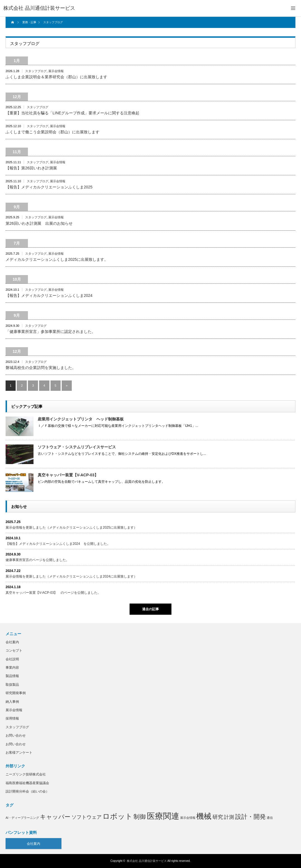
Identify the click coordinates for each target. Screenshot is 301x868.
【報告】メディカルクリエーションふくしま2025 (49, 187)
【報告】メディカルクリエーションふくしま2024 (49, 295)
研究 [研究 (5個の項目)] (218, 817)
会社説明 (12, 659)
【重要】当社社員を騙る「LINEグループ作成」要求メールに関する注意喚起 (72, 113)
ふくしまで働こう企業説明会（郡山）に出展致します (52, 132)
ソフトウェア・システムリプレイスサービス (77, 447)
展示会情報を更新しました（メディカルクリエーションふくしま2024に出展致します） (71, 576)
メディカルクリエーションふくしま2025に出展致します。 (57, 259)
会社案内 (12, 642)
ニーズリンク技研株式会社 (26, 774)
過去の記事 (150, 609)
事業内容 (12, 668)
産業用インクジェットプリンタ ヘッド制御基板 (81, 419)
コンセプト (14, 651)
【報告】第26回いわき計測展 (31, 168)
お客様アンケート (19, 753)
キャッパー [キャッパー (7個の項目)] (55, 817)
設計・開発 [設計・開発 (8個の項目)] (250, 817)
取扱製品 (12, 685)
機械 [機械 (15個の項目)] (204, 816)
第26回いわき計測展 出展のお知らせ (39, 223)
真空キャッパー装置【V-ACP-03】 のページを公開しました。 (53, 593)
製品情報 (12, 676)
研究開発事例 (16, 693)
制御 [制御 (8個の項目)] (140, 817)
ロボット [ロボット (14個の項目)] (118, 816)
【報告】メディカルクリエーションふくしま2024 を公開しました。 (58, 544)
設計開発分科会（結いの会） (27, 791)
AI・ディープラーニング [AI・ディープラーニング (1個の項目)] (22, 818)
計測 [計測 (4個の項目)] (229, 817)
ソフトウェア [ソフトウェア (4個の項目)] (87, 817)
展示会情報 (56, 71)
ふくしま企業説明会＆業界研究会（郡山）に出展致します (56, 77)
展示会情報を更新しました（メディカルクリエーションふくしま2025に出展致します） (71, 528)
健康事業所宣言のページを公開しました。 (37, 560)
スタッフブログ (36, 71)
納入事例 (12, 702)
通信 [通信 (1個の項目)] (270, 818)
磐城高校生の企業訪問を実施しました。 (41, 368)
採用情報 (12, 718)
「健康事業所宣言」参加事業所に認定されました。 (51, 332)
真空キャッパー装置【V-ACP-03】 (68, 475)
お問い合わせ (16, 735)
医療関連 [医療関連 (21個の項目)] (163, 816)
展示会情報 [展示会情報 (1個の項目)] (188, 818)
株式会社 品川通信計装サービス (147, 861)
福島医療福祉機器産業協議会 (27, 783)
